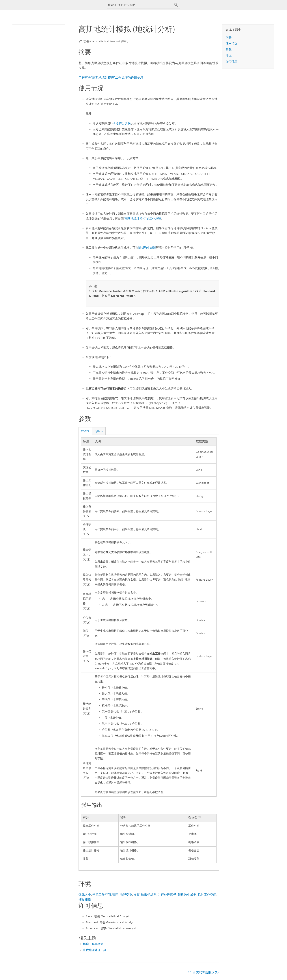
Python (99, 431)
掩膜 (137, 895)
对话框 (85, 431)
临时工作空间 (207, 895)
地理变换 (126, 895)
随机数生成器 (147, 248)
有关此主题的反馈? (206, 973)
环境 (229, 55)
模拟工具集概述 (93, 945)
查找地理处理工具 (95, 951)
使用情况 (232, 43)
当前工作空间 (102, 895)
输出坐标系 (149, 895)
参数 (229, 49)
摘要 (229, 37)
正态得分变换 (122, 123)
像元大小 (85, 895)
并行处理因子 (167, 895)
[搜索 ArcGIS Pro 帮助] (140, 5)
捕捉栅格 (85, 900)
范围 (115, 895)
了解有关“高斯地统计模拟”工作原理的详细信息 (111, 77)
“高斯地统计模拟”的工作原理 (142, 218)
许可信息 (232, 61)
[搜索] (176, 5)
